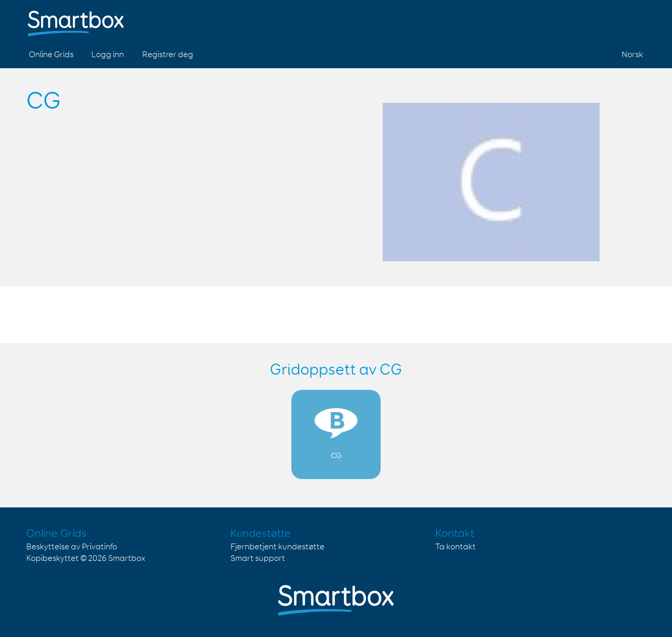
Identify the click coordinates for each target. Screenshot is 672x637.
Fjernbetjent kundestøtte (277, 547)
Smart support (258, 559)
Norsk (632, 55)
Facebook (584, 20)
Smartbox (127, 559)
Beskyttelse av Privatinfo (72, 547)
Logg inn (108, 55)
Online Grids (51, 55)
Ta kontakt (455, 547)
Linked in (633, 20)
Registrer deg (168, 55)
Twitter (608, 20)
